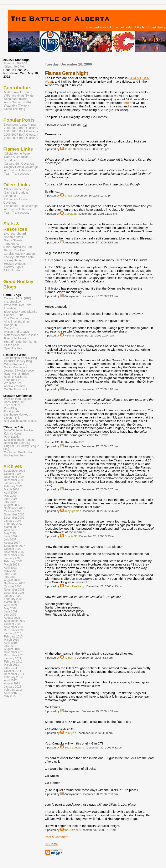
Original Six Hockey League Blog (21, 448)
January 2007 (13, 521)
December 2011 (14, 674)
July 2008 (10, 577)
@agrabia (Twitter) (16, 106)
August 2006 (12, 505)
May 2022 (10, 696)
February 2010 (13, 637)
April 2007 (10, 530)
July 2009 (10, 615)
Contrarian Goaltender (18, 452)
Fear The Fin (12, 380)
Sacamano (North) (16, 99)
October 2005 (13, 474)
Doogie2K (71, 214)
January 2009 (13, 596)
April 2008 (10, 568)
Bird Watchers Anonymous (21, 421)
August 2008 (12, 580)
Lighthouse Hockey (16, 415)
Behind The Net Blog (17, 443)
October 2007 (13, 549)
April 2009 (10, 605)
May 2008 (10, 571)
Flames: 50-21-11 (16, 63)
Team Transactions (17, 174)
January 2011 (13, 658)
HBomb (69, 336)
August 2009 (12, 618)
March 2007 (11, 527)
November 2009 (14, 627)
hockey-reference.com (19, 257)
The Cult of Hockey (17, 318)
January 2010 (13, 633)
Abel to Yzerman (14, 386)
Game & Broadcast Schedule (16, 159)
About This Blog (15, 109)
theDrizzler (71, 830)
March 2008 (11, 565)
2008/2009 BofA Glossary (21, 128)
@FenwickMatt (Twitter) (20, 96)
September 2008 (14, 583)
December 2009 (14, 630)
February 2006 (13, 486)
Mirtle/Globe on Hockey (19, 430)
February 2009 (13, 599)
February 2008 (13, 561)
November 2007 (14, 552)
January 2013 (13, 687)
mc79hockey (12, 302)
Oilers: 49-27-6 (14, 67)
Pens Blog (10, 408)
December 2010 (14, 655)
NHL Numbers (13, 270)
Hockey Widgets (15, 264)
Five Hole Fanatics (16, 338)
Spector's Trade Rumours (20, 440)
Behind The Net (14, 250)
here (126, 103)
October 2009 (13, 624)
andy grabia (72, 511)
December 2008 (14, 593)
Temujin (69, 658)
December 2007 (14, 555)
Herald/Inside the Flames (21, 342)
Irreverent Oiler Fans (18, 305)
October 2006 (13, 511)
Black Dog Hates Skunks (20, 312)
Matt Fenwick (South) (18, 92)
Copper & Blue (14, 315)
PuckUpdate (12, 411)
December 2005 (14, 480)
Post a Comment (56, 837)
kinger (68, 196)
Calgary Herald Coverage (21, 167)
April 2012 (10, 680)
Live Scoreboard (15, 234)
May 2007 (10, 533)
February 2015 (13, 690)
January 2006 (13, 483)
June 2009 (11, 612)
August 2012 (12, 683)
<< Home (51, 844)
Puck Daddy (12, 437)
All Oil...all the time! (17, 322)
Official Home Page (17, 154)
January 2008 (13, 558)
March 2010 (11, 640)
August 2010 (12, 649)
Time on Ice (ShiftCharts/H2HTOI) (18, 245)
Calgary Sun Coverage (19, 164)
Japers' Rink (12, 418)
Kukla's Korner (13, 434)
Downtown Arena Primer (20, 125)
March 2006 (11, 489)
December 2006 (14, 518)
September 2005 (14, 471)
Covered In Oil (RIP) (17, 298)
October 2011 (13, 671)
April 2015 (10, 693)
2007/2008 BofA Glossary (21, 131)
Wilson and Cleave (16, 332)
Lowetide (10, 308)
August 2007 (12, 543)
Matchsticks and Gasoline (21, 335)
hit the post (11, 345)
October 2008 (13, 586)
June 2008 (11, 574)
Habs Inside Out (14, 402)
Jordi (68, 149)
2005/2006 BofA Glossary (21, 138)
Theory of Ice (12, 405)
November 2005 (14, 477)
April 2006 (10, 493)
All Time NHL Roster (17, 170)
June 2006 (11, 499)
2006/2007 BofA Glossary (21, 135)
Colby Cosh (12, 328)
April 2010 (10, 643)
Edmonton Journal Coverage (16, 201)
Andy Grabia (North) (17, 102)
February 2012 (13, 677)
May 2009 (10, 608)
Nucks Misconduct (15, 367)
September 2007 (14, 546)
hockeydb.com (14, 260)
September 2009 (14, 621)
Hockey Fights (13, 267)
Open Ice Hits (13, 348)
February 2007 (13, 524)
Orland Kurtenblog (15, 364)
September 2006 (14, 508)
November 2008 (14, 590)
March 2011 (11, 665)
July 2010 (10, 646)
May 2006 (10, 496)
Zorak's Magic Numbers (20, 254)
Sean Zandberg (74, 586)
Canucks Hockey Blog (18, 361)
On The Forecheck (16, 389)
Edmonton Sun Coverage (21, 206)
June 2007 (11, 536)
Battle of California (16, 377)
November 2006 (14, 515)
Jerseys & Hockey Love (19, 371)
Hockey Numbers (15, 455)
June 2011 (11, 668)
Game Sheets (13, 240)
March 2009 (11, 602)
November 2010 (14, 652)
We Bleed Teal (13, 383)
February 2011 (13, 662)
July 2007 (10, 540)
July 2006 (10, 502)
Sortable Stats (13, 237)
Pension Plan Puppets (18, 399)
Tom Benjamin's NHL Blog (20, 358)
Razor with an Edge (16, 374)
